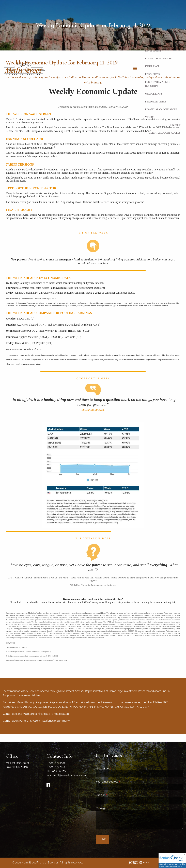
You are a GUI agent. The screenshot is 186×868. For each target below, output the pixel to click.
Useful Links (154, 94)
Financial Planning (159, 59)
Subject (112, 795)
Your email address (119, 782)
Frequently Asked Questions (158, 84)
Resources (152, 74)
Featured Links (156, 102)
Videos (150, 117)
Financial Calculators (161, 109)
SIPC (166, 702)
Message (113, 808)
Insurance (152, 66)
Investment (153, 51)
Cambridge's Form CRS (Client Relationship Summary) (36, 721)
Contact (175, 125)
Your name (114, 768)
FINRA (157, 702)
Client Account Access (165, 133)
